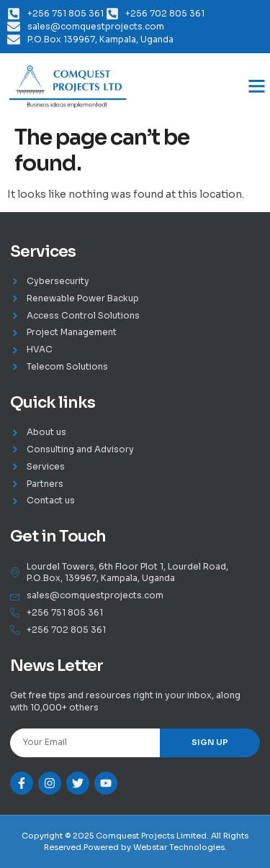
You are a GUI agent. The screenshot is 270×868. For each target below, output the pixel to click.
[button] (257, 86)
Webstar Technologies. (180, 847)
